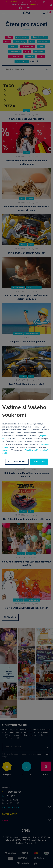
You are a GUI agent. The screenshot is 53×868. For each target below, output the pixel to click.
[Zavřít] (51, 402)
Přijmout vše (39, 462)
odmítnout (6, 450)
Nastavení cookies (17, 462)
